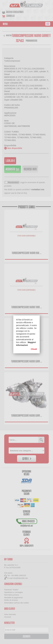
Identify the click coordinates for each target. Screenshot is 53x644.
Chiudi (34, 349)
